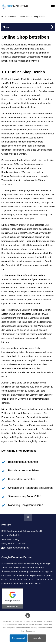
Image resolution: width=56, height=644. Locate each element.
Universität (12, 17)
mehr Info (37, 638)
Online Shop (25, 17)
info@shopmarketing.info (17, 548)
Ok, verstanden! (19, 638)
